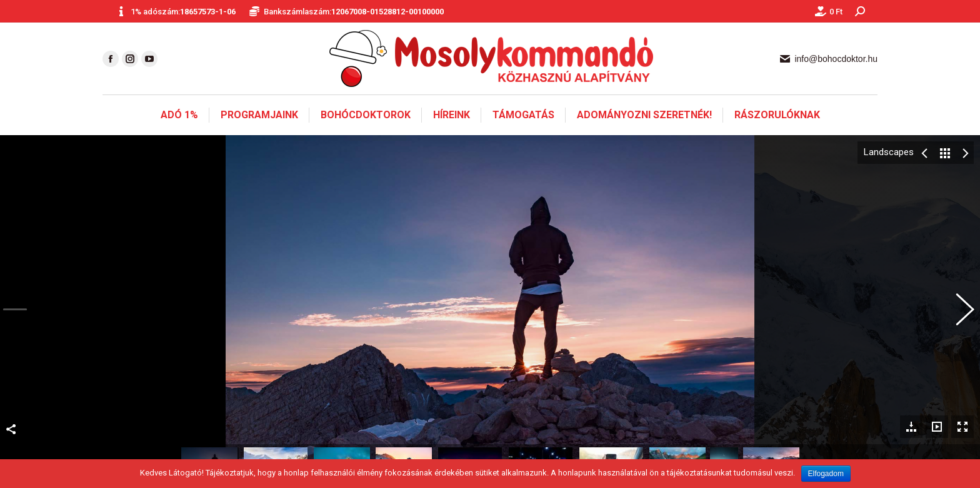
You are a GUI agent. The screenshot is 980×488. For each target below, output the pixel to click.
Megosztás (11, 424)
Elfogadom (826, 474)
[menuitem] (179, 115)
